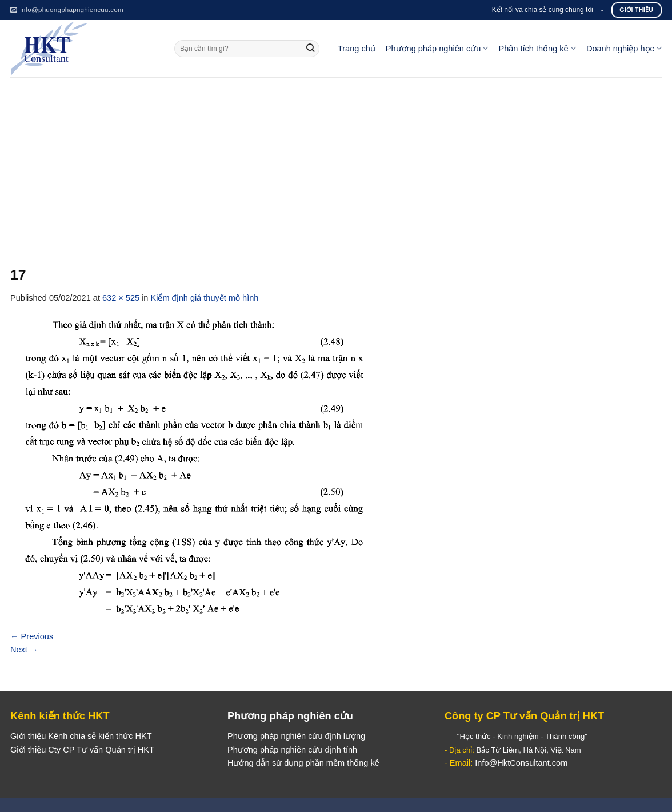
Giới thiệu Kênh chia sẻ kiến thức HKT (81, 736)
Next (24, 650)
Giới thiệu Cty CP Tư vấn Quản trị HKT (82, 750)
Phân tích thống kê (537, 48)
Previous (32, 636)
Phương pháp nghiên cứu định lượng (296, 736)
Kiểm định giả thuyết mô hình (205, 298)
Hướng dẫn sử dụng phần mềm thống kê (303, 763)
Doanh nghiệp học (624, 48)
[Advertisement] (336, 163)
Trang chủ (357, 49)
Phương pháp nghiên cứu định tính (292, 750)
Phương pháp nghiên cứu (437, 48)
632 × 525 (121, 298)
